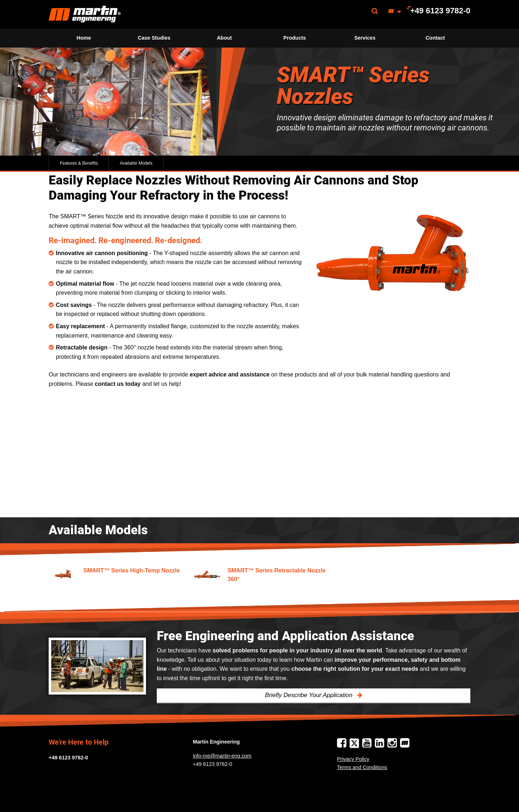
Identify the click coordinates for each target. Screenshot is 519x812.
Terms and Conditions (362, 767)
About (225, 38)
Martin (85, 14)
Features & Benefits (79, 163)
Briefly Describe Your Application (309, 695)
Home (84, 38)
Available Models (136, 163)
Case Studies (154, 38)
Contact (435, 38)
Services (365, 38)
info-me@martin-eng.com (222, 756)
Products (294, 38)
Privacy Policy (353, 759)
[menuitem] (85, 14)
